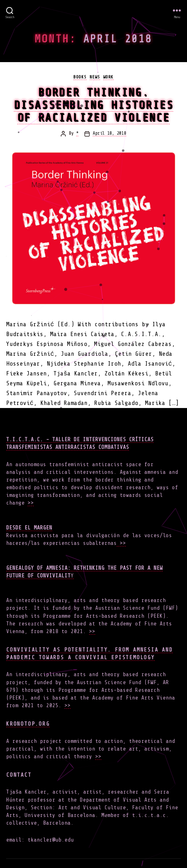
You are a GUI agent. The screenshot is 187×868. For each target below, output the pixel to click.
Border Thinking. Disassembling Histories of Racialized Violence (94, 105)
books (80, 77)
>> (31, 503)
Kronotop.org (28, 724)
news (95, 77)
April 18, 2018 (109, 133)
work (108, 77)
